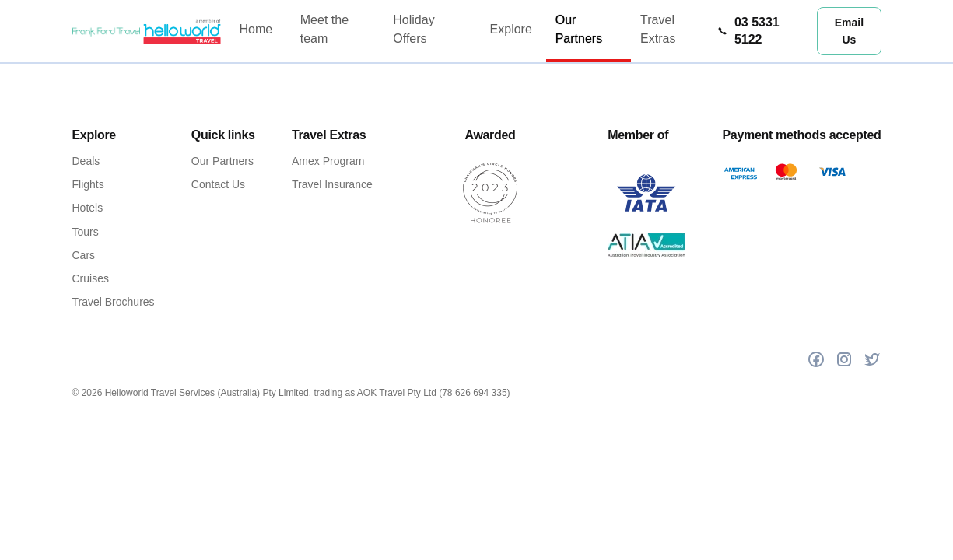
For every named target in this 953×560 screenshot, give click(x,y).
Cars (84, 255)
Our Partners (579, 29)
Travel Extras (658, 29)
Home (256, 29)
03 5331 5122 (748, 31)
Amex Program (328, 161)
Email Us (848, 31)
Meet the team (324, 29)
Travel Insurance (332, 184)
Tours (86, 232)
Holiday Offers (413, 29)
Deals (86, 161)
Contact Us (218, 184)
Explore (511, 29)
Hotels (88, 208)
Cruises (91, 278)
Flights (88, 184)
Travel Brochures (114, 302)
